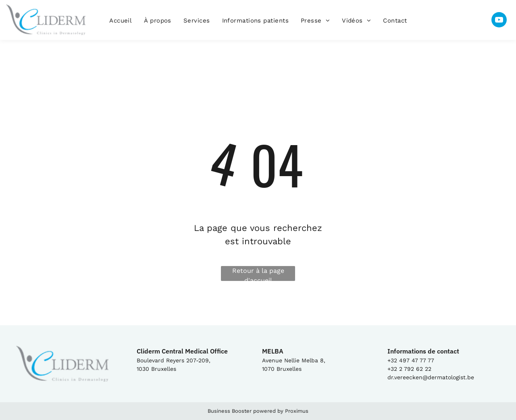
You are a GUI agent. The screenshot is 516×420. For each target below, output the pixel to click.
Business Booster (230, 411)
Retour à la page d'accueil (258, 274)
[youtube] (499, 21)
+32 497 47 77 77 (411, 360)
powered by (268, 411)
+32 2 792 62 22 (409, 369)
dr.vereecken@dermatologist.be (431, 377)
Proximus (297, 411)
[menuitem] (121, 21)
